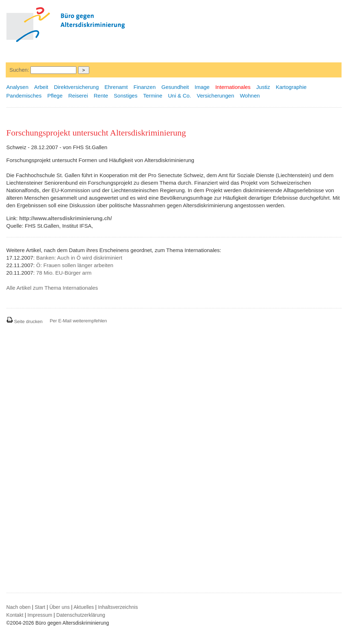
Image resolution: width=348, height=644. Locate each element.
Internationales (233, 87)
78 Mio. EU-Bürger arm (64, 273)
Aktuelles (84, 607)
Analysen (18, 87)
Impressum (40, 615)
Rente (101, 96)
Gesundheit (175, 87)
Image (202, 87)
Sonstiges (126, 96)
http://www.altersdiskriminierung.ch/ (65, 218)
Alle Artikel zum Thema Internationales (52, 288)
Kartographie (291, 87)
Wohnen (250, 96)
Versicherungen (215, 96)
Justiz (263, 87)
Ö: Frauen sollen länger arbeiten (75, 265)
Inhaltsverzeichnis (118, 607)
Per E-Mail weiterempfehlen (78, 321)
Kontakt (15, 615)
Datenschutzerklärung (81, 615)
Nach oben (19, 607)
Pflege (55, 96)
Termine (152, 96)
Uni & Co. (180, 96)
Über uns (60, 607)
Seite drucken (25, 321)
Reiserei (78, 96)
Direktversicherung (76, 87)
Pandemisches (24, 96)
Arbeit (41, 87)
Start (40, 607)
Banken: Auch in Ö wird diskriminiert (79, 258)
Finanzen (145, 87)
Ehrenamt (116, 87)
